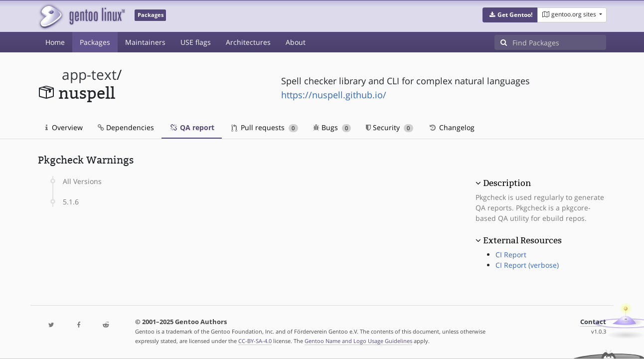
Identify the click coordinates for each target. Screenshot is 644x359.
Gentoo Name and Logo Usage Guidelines (358, 341)
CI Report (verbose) (527, 265)
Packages (95, 42)
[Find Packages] (559, 42)
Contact (593, 322)
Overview (64, 127)
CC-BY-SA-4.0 (255, 341)
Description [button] (507, 183)
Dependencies (126, 127)
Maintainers (145, 42)
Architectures (248, 42)
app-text (89, 75)
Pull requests (265, 127)
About (296, 42)
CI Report (511, 255)
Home (55, 42)
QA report (192, 127)
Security (390, 127)
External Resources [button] (522, 240)
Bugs (332, 127)
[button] (510, 15)
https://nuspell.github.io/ (334, 95)
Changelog (451, 127)
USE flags (196, 42)
